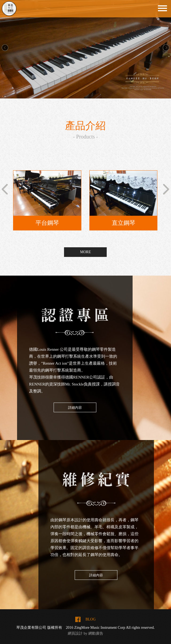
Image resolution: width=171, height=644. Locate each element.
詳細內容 (75, 408)
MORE (85, 252)
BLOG (90, 619)
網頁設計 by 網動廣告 (85, 633)
